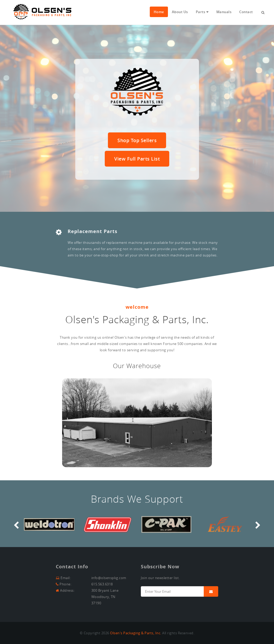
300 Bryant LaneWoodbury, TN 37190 (105, 597)
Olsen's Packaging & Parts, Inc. (136, 633)
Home (159, 12)
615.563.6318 (102, 584)
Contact (246, 12)
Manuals (224, 12)
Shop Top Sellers (137, 140)
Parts (201, 12)
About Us (180, 12)
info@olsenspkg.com (109, 578)
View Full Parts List (137, 159)
